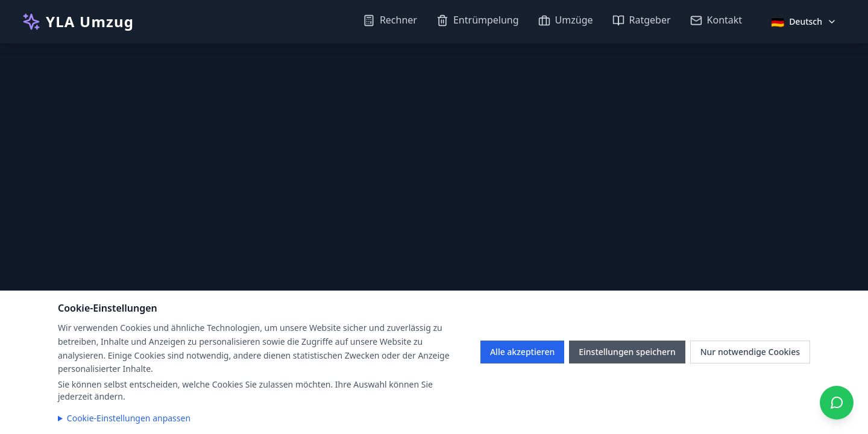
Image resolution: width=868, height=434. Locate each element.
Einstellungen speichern (627, 352)
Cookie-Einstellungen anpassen (129, 418)
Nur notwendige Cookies (750, 352)
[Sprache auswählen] (804, 22)
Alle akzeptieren (522, 352)
